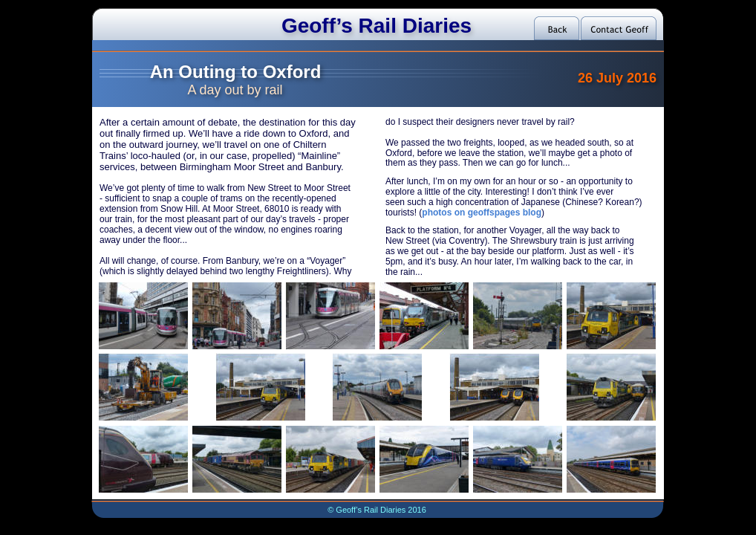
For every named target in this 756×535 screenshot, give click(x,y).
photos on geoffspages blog (482, 213)
